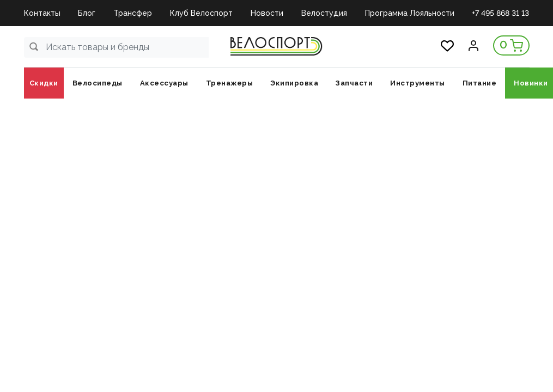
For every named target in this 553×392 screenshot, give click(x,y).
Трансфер (133, 13)
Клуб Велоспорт (201, 13)
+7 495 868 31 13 (500, 13)
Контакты (42, 13)
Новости (267, 13)
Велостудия (324, 13)
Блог (87, 13)
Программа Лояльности (410, 13)
